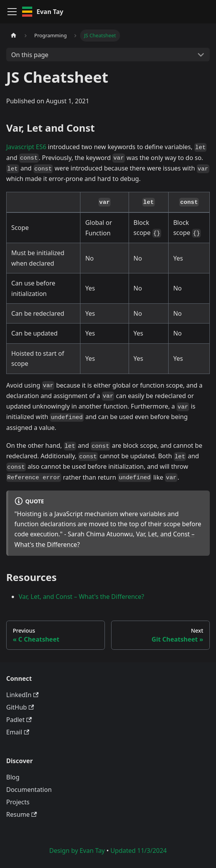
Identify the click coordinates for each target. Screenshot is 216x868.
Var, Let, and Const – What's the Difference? (81, 597)
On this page (30, 55)
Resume (22, 814)
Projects (18, 802)
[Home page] (14, 36)
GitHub (20, 707)
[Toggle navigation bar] (12, 12)
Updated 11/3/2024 (138, 851)
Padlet (19, 720)
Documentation (29, 790)
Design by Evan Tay (77, 851)
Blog (13, 777)
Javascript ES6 (26, 147)
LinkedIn (22, 695)
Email (18, 732)
